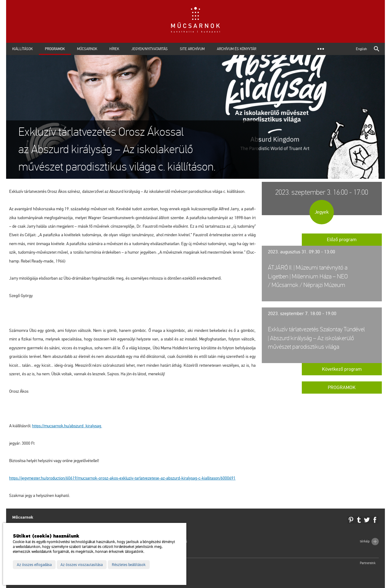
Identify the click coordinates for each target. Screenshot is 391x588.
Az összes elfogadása (34, 565)
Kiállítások (22, 49)
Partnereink (368, 563)
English (361, 49)
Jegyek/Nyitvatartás (150, 49)
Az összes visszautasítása (82, 565)
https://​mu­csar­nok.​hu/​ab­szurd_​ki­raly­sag (67, 426)
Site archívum (192, 49)
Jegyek (322, 212)
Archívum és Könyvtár (237, 49)
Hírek (114, 49)
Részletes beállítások (129, 565)
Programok (55, 49)
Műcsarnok (87, 49)
